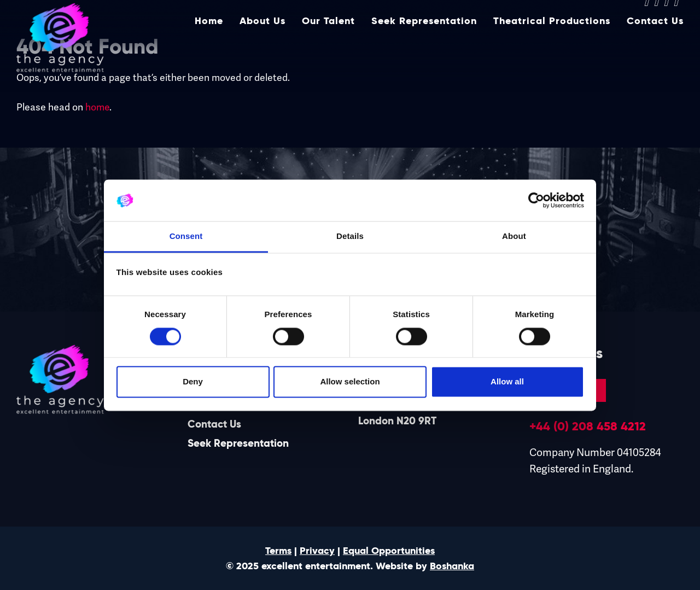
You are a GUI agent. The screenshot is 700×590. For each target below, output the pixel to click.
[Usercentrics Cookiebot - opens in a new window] (536, 200)
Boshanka (452, 566)
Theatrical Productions (552, 48)
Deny (193, 382)
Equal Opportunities (389, 551)
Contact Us (655, 48)
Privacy (317, 551)
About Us (262, 48)
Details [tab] (350, 236)
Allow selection (350, 382)
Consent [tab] (186, 236)
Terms (278, 551)
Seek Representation (424, 48)
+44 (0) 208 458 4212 (588, 426)
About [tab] (514, 236)
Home (209, 48)
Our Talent (328, 48)
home (97, 107)
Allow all (507, 382)
